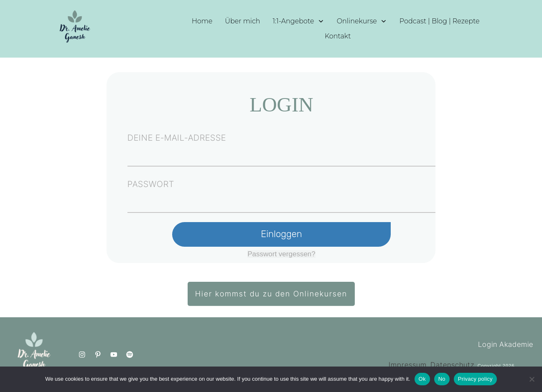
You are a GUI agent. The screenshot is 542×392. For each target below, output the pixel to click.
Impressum (408, 365)
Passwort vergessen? (281, 254)
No (442, 379)
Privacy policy (475, 379)
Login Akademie (506, 344)
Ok (422, 379)
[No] (532, 379)
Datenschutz (452, 365)
